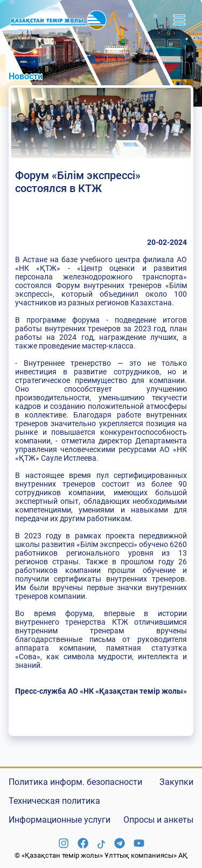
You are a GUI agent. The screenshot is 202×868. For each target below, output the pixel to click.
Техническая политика (54, 801)
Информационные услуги (60, 820)
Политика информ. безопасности (75, 782)
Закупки (176, 782)
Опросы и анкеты (158, 820)
